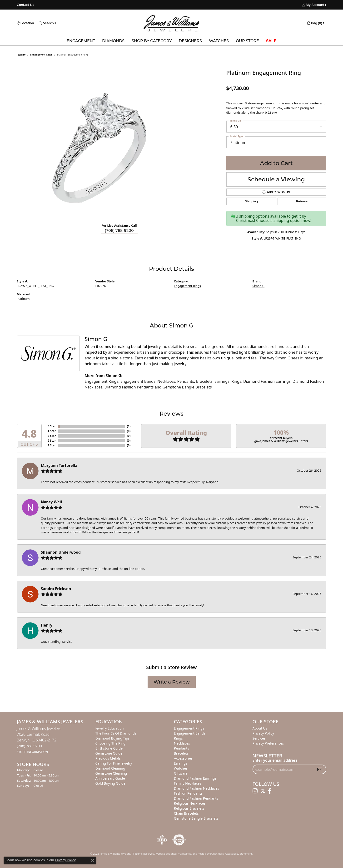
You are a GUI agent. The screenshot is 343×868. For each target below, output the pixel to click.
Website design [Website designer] (164, 854)
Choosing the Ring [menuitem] (111, 743)
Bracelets (204, 381)
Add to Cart (276, 163)
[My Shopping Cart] (315, 23)
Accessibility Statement (239, 854)
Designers (190, 41)
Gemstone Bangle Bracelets (187, 387)
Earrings (222, 381)
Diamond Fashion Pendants (129, 387)
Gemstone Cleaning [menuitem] (111, 773)
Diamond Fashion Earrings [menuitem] (195, 778)
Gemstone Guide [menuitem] (109, 753)
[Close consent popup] (93, 860)
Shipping (251, 201)
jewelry (21, 55)
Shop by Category (152, 41)
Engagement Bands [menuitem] (190, 733)
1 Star (52, 445)
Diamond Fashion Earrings (267, 381)
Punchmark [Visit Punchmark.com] (217, 854)
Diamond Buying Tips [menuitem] (113, 738)
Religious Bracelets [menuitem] (189, 808)
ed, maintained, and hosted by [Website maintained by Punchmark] (192, 854)
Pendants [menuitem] (182, 748)
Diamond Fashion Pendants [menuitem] (196, 798)
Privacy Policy (65, 860)
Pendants (186, 381)
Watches (219, 41)
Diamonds (113, 41)
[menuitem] (162, 840)
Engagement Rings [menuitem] (189, 728)
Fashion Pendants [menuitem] (188, 793)
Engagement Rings (41, 55)
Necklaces (166, 381)
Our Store (247, 41)
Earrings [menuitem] (181, 763)
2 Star (52, 441)
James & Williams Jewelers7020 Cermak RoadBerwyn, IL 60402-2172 (39, 740)
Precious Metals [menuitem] (108, 758)
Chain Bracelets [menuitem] (186, 813)
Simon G (259, 286)
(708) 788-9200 (119, 231)
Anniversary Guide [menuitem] (110, 778)
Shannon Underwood (61, 552)
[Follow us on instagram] (255, 791)
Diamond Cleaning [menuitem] (110, 768)
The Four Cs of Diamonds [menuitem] (116, 733)
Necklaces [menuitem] (182, 743)
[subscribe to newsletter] (320, 769)
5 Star (52, 426)
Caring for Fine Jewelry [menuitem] (114, 763)
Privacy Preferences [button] (268, 743)
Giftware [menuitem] (181, 773)
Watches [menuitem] (181, 768)
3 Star (52, 436)
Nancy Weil (52, 502)
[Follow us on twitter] (263, 791)
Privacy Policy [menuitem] (263, 733)
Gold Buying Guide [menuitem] (110, 783)
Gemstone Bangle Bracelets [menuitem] (196, 818)
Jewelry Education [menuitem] (110, 728)
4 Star (52, 431)
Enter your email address (275, 760)
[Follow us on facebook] (270, 791)
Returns (302, 201)
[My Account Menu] (313, 5)
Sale (271, 41)
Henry (47, 625)
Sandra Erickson (56, 589)
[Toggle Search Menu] (46, 23)
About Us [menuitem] (260, 728)
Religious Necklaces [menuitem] (190, 803)
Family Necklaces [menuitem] (188, 783)
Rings (236, 381)
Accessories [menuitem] (183, 758)
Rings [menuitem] (178, 738)
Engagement (81, 41)
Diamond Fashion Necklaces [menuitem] (197, 788)
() (129, 426)
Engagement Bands (138, 381)
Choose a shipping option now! (284, 220)
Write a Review (172, 682)
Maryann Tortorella (59, 465)
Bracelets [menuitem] (181, 753)
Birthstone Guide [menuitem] (109, 748)
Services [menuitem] (259, 738)
